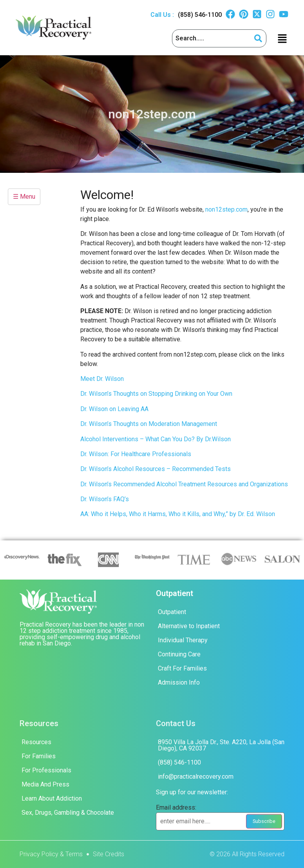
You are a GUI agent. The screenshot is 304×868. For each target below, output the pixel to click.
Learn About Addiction (52, 798)
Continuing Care (179, 654)
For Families (39, 756)
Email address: (176, 808)
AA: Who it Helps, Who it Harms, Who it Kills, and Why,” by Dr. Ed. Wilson (178, 514)
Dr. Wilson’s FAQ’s (105, 499)
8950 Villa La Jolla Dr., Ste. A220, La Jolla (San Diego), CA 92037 (221, 745)
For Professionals (46, 770)
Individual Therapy (183, 640)
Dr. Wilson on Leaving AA (114, 409)
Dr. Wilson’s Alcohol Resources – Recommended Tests (156, 469)
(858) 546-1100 (200, 15)
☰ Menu (24, 197)
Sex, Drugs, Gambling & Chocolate (68, 813)
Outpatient (172, 612)
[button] (282, 38)
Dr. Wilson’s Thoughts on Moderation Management (149, 424)
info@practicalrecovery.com (196, 776)
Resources (36, 742)
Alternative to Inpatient (189, 626)
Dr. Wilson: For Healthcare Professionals (136, 454)
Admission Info (179, 682)
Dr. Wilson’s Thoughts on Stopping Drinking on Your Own (156, 394)
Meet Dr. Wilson (102, 379)
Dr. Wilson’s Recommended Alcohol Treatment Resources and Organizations (184, 484)
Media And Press (45, 784)
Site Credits (109, 854)
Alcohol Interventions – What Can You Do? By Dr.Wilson (156, 439)
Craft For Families (182, 668)
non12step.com (226, 209)
